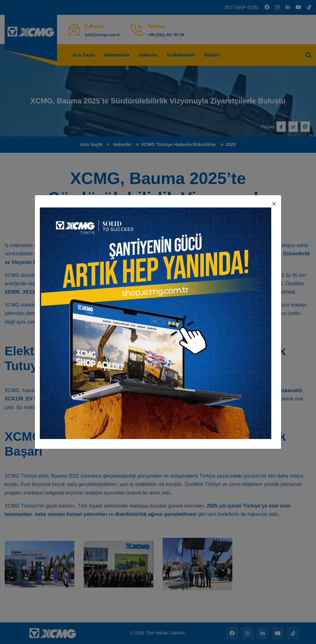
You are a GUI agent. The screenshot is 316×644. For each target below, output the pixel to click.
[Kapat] (274, 61)
